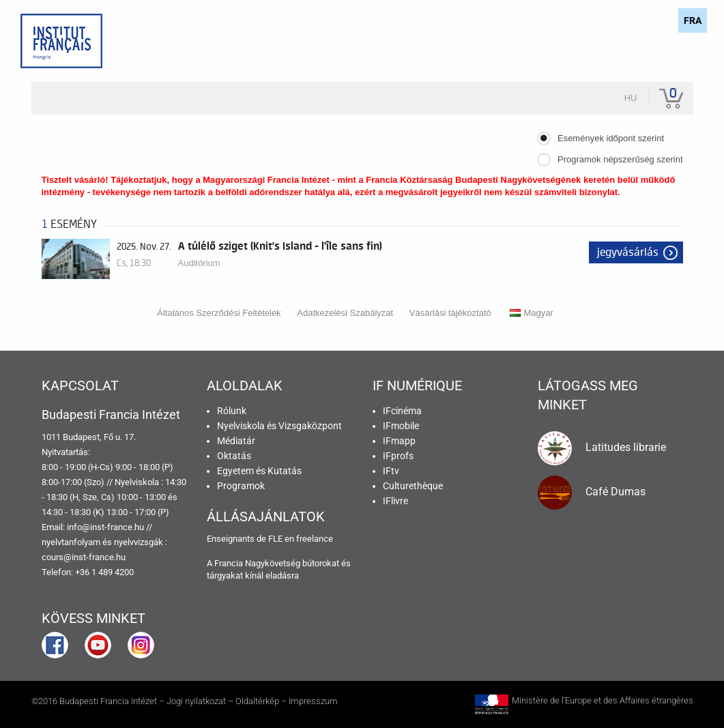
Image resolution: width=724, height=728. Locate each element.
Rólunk (232, 411)
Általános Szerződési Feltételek (219, 313)
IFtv (391, 471)
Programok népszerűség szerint (620, 159)
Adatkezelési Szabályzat (345, 313)
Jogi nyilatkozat (196, 701)
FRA (693, 20)
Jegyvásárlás (628, 252)
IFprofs (398, 456)
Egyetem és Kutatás (259, 471)
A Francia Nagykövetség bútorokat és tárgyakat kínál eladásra (279, 569)
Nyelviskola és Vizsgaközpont (279, 426)
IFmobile (401, 426)
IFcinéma (402, 411)
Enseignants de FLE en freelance (270, 539)
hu (631, 98)
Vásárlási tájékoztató (450, 313)
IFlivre (395, 501)
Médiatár (236, 441)
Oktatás (234, 456)
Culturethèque (413, 486)
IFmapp (399, 441)
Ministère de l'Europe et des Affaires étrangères (603, 700)
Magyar (531, 313)
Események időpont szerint (611, 138)
